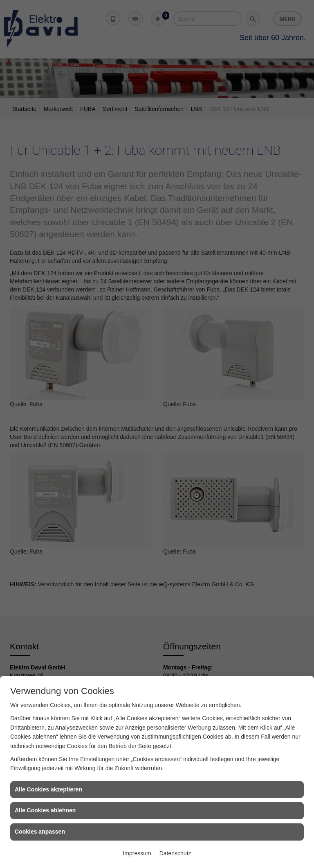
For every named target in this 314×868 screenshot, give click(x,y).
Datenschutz (175, 853)
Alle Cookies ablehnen (45, 810)
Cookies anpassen (40, 832)
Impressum (137, 853)
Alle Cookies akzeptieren (48, 789)
